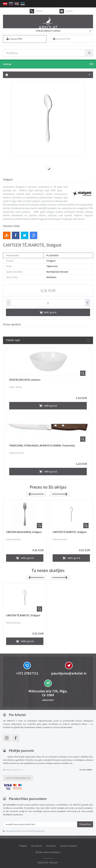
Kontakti (51, 846)
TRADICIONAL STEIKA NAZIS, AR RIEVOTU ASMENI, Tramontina (42, 445)
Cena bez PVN (61, 39)
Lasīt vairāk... (86, 770)
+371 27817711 (50, 11)
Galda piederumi (16, 453)
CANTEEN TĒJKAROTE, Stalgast (70, 532)
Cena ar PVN (14, 39)
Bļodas (19, 387)
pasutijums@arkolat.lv (83, 11)
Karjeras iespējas (69, 846)
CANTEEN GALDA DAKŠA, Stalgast (24, 532)
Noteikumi (37, 846)
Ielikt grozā (48, 312)
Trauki (12, 387)
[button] (50, 585)
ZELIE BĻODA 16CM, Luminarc (25, 380)
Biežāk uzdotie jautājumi (48, 852)
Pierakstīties (85, 824)
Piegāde (23, 846)
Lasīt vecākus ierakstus (18, 778)
